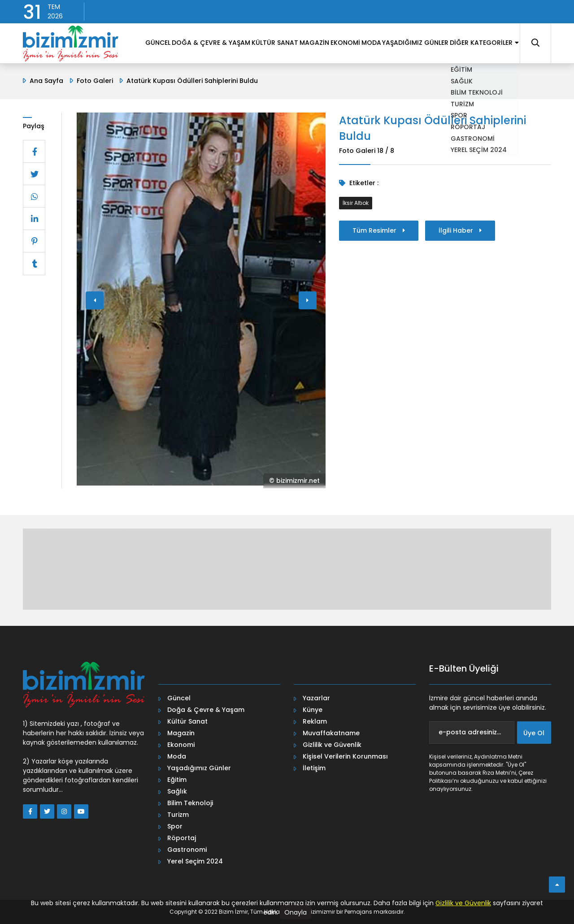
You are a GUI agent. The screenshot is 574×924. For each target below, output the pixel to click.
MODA (349, 80)
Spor (175, 826)
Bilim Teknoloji (190, 803)
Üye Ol (534, 733)
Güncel (179, 698)
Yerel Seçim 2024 (195, 861)
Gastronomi (187, 850)
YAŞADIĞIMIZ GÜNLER (400, 80)
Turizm (178, 815)
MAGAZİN (277, 80)
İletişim (314, 768)
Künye (313, 710)
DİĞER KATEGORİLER (478, 80)
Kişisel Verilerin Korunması (345, 756)
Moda (177, 756)
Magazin (181, 733)
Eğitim (177, 780)
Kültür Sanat (187, 721)
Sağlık (177, 791)
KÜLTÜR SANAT (230, 80)
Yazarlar (316, 698)
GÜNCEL (100, 80)
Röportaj (182, 838)
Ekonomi (181, 745)
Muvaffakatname (331, 733)
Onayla (296, 912)
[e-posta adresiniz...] (472, 733)
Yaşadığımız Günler (199, 768)
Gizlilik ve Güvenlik (332, 745)
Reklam (315, 721)
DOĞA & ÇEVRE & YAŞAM (160, 80)
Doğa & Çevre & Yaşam (206, 710)
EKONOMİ (315, 80)
